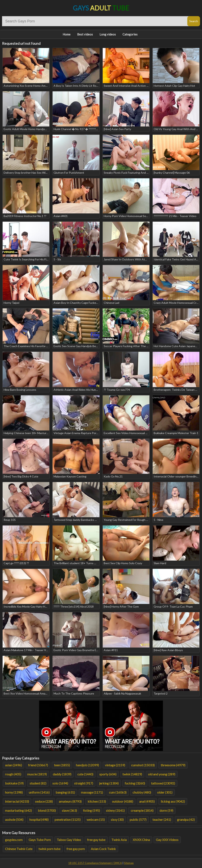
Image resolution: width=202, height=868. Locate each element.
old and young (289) (162, 774)
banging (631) (65, 792)
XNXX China (141, 840)
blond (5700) (47, 810)
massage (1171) (92, 792)
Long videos (108, 34)
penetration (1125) (68, 819)
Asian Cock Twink (103, 849)
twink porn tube (49, 849)
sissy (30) (117, 819)
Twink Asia (119, 840)
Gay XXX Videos (167, 840)
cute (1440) (85, 774)
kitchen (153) (97, 801)
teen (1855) (62, 765)
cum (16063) (118, 792)
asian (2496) (13, 765)
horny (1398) (14, 792)
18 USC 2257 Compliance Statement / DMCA (95, 863)
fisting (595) (91, 810)
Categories (130, 34)
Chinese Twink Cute (19, 849)
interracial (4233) (17, 801)
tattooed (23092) (163, 783)
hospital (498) (39, 819)
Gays (101, 8)
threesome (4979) (173, 765)
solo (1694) (60, 783)
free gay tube (96, 840)
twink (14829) (132, 774)
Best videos (85, 34)
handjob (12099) (87, 765)
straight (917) (84, 783)
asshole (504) (14, 819)
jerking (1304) (109, 783)
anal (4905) (147, 801)
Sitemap (129, 863)
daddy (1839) (62, 774)
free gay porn (76, 849)
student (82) (38, 783)
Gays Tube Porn (40, 840)
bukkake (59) (14, 783)
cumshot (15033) (143, 765)
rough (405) (13, 774)
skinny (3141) (115, 810)
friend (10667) (38, 765)
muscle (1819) (37, 774)
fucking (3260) (135, 783)
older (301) (165, 792)
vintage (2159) (115, 765)
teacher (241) (162, 819)
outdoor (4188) (123, 801)
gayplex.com (14, 840)
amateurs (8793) (70, 801)
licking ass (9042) (173, 801)
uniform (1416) (39, 792)
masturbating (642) (18, 810)
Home (67, 34)
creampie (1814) (142, 810)
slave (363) (69, 810)
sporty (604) (108, 774)
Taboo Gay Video (69, 840)
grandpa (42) (186, 819)
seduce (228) (44, 801)
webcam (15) (96, 819)
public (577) (138, 819)
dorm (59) (166, 810)
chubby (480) (142, 792)
